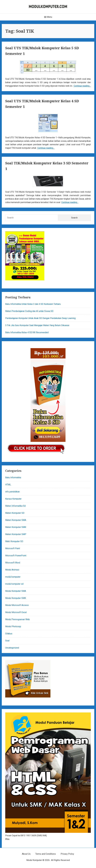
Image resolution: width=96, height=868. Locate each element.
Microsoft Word (13, 563)
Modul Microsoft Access (17, 605)
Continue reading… (82, 86)
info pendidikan (12, 492)
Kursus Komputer (13, 499)
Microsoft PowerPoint (16, 556)
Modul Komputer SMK (16, 598)
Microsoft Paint (13, 548)
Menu (48, 17)
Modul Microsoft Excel (16, 612)
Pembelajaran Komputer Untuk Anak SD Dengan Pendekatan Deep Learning (40, 318)
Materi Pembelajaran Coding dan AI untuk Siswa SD (29, 311)
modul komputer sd (14, 584)
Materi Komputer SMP (16, 534)
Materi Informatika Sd (15, 506)
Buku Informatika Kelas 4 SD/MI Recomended (27, 332)
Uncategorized (12, 648)
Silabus (9, 634)
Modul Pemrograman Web (17, 619)
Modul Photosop (13, 626)
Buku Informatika (13, 478)
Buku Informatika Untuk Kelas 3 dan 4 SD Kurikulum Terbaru (33, 304)
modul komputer (13, 577)
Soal (7, 641)
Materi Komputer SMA (16, 520)
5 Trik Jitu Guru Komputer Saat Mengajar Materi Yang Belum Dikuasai (37, 325)
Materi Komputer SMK (16, 527)
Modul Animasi (12, 570)
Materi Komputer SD (15, 513)
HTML (8, 485)
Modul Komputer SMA (16, 591)
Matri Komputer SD (14, 541)
